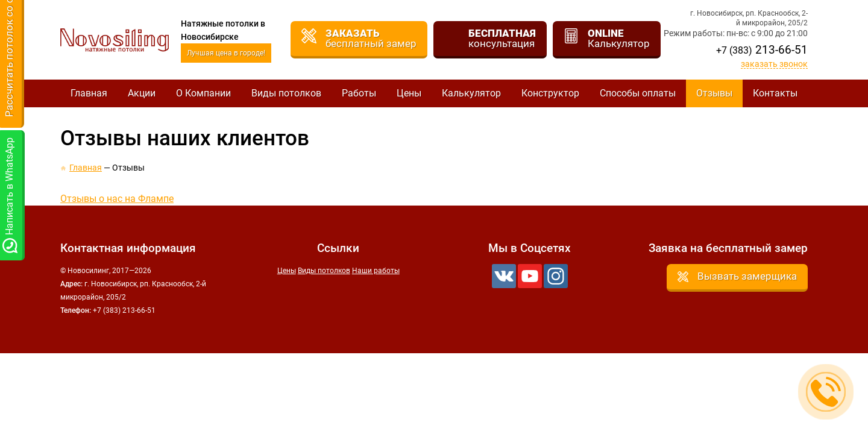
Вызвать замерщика (747, 276)
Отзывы (714, 93)
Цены (409, 93)
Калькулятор (471, 93)
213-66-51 (762, 50)
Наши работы (376, 271)
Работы (359, 93)
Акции (142, 93)
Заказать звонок (774, 64)
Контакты (775, 93)
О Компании (203, 93)
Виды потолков (286, 93)
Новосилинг (115, 40)
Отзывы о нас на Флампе (117, 199)
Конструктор (550, 93)
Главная (89, 93)
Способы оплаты (638, 93)
